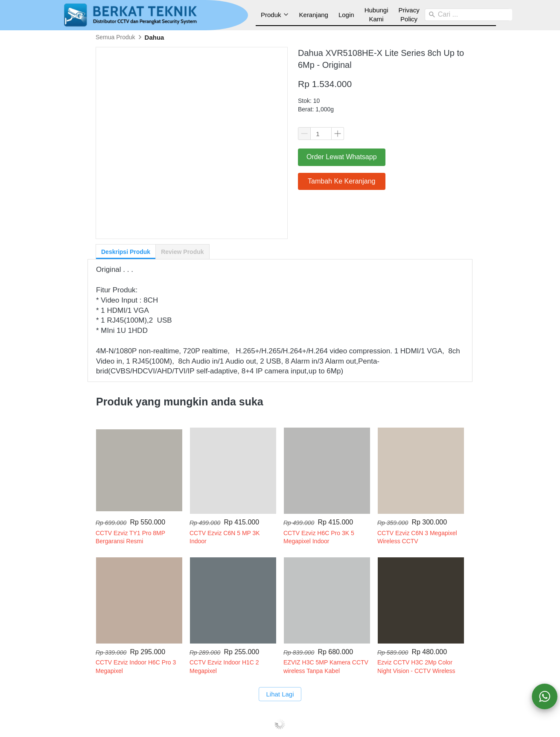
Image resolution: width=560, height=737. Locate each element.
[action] (545, 696)
